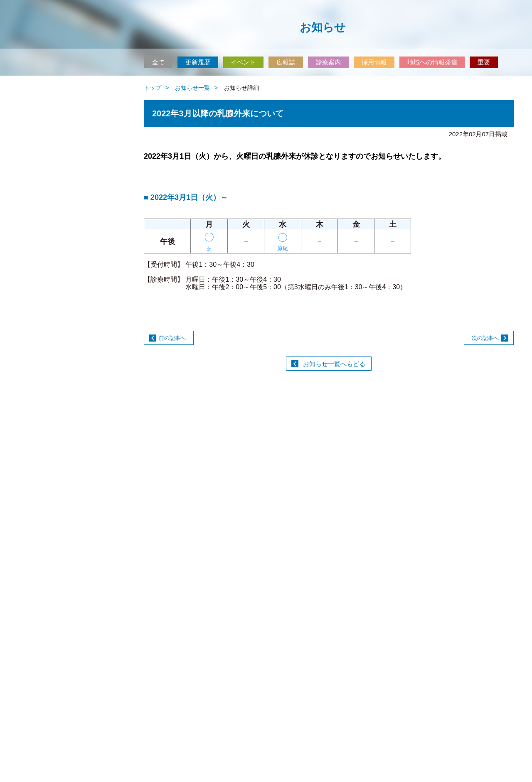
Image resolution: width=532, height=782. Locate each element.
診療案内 (328, 62)
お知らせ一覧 (192, 88)
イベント (243, 62)
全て (158, 62)
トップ (153, 88)
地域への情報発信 (432, 62)
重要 (484, 62)
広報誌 (286, 62)
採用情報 (374, 62)
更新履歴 (198, 62)
